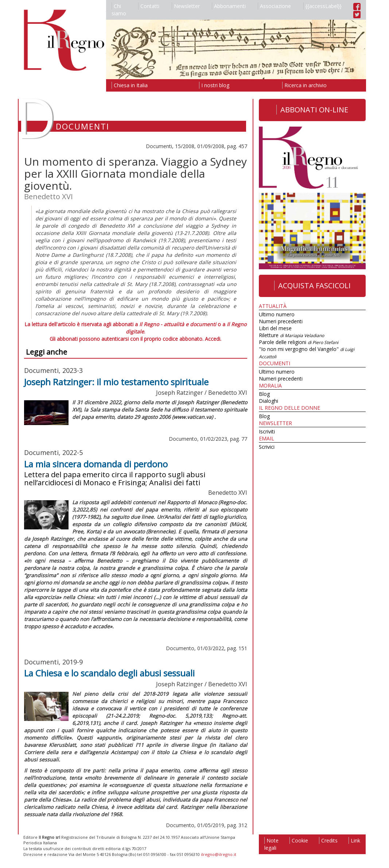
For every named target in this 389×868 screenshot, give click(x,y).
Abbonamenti (229, 6)
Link (354, 840)
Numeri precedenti (281, 321)
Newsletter (186, 6)
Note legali (271, 844)
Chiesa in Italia (130, 85)
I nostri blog (214, 85)
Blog (264, 394)
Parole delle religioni (299, 342)
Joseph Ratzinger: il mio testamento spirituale (116, 382)
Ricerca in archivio (304, 85)
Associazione (274, 6)
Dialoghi (269, 401)
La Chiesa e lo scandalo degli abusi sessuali (109, 673)
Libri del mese (275, 328)
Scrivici (267, 447)
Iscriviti (267, 431)
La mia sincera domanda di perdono (96, 464)
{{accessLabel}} (322, 6)
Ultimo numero (277, 314)
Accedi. (213, 339)
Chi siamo (119, 10)
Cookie (299, 840)
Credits (328, 840)
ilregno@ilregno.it (219, 854)
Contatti (149, 6)
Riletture (291, 335)
